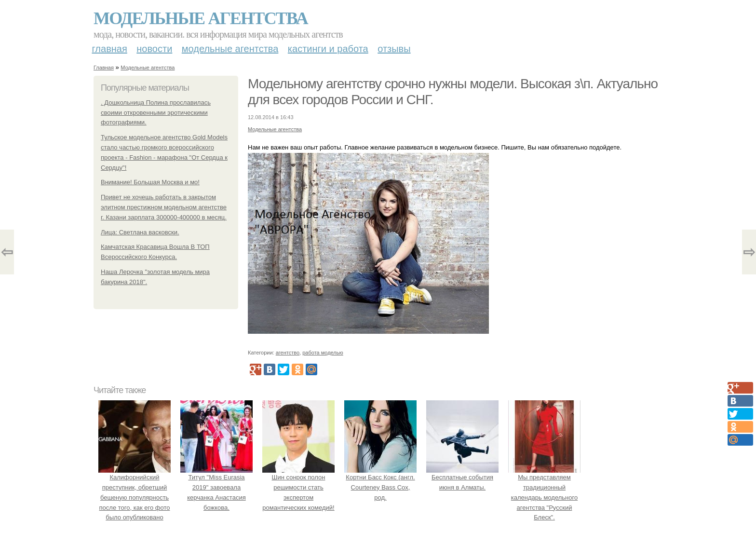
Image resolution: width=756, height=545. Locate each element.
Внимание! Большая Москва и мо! (150, 182)
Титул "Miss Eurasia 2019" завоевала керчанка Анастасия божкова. (216, 487)
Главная (110, 49)
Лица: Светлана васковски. (140, 232)
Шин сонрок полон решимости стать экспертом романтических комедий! (298, 487)
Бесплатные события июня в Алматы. (462, 477)
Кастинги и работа (328, 49)
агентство (288, 353)
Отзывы (394, 49)
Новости (154, 49)
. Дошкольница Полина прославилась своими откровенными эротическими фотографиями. (156, 113)
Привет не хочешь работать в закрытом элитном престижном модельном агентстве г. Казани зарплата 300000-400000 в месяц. (164, 207)
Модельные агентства (201, 18)
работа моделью (323, 353)
